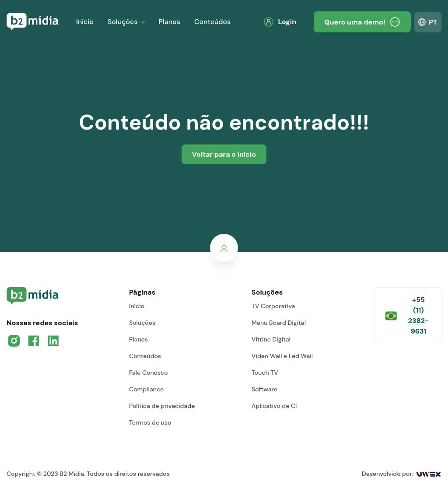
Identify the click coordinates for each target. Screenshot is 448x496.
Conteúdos (212, 22)
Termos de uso (150, 422)
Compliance (146, 389)
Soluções (123, 22)
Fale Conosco (149, 373)
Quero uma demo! (362, 22)
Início (85, 22)
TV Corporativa (273, 306)
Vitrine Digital (271, 339)
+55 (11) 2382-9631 (407, 315)
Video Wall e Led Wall (282, 356)
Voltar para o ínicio (224, 154)
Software (264, 389)
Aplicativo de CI (274, 406)
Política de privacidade (162, 406)
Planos (170, 22)
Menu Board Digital (279, 323)
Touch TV (265, 373)
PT (433, 22)
